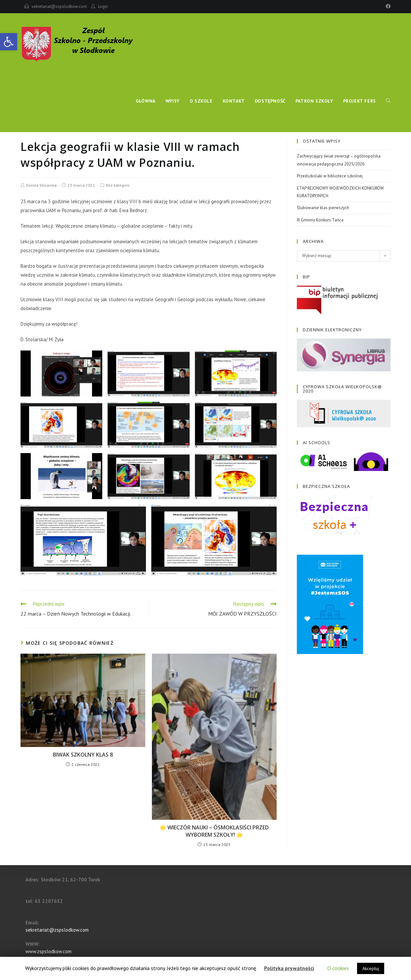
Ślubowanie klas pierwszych (323, 208)
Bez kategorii (118, 185)
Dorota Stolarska (41, 185)
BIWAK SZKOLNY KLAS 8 (83, 755)
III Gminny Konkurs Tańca (320, 220)
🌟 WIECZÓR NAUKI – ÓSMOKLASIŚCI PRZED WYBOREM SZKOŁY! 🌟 (214, 831)
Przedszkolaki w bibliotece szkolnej (330, 176)
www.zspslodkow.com (48, 951)
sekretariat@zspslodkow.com (59, 6)
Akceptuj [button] (371, 968)
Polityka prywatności (289, 968)
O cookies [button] (338, 968)
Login (103, 6)
